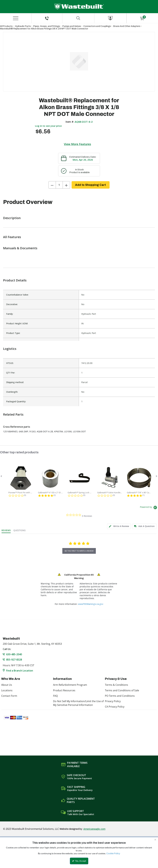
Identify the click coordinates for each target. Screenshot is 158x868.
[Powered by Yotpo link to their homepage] (149, 508)
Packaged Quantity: (16, 401)
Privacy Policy (113, 701)
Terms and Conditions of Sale (122, 690)
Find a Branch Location (20, 671)
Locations (7, 690)
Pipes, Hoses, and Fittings (47, 26)
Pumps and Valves (72, 26)
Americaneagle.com (94, 829)
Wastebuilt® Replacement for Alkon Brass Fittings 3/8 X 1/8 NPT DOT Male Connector (44, 29)
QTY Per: (11, 373)
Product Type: (13, 333)
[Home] (79, 7)
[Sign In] (110, 18)
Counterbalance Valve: (17, 295)
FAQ (55, 696)
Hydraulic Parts (23, 26)
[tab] (119, 526)
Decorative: (12, 304)
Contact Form (9, 696)
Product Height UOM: (17, 323)
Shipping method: (15, 382)
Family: (10, 314)
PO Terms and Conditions (120, 696)
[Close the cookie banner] (155, 840)
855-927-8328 (14, 660)
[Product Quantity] (59, 185)
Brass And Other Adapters (127, 26)
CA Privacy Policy (115, 707)
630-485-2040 (14, 654)
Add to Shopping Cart (90, 185)
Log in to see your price (48, 126)
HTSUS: (10, 363)
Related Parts (13, 414)
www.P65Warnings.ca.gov (91, 604)
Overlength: (12, 392)
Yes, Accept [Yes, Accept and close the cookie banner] (79, 861)
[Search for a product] (78, 18)
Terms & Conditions (116, 685)
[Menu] (16, 18)
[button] (1, 476)
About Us (7, 685)
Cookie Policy (113, 854)
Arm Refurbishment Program (70, 685)
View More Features (77, 144)
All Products (6, 26)
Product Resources (64, 690)
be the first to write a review (79, 551)
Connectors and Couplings (97, 26)
